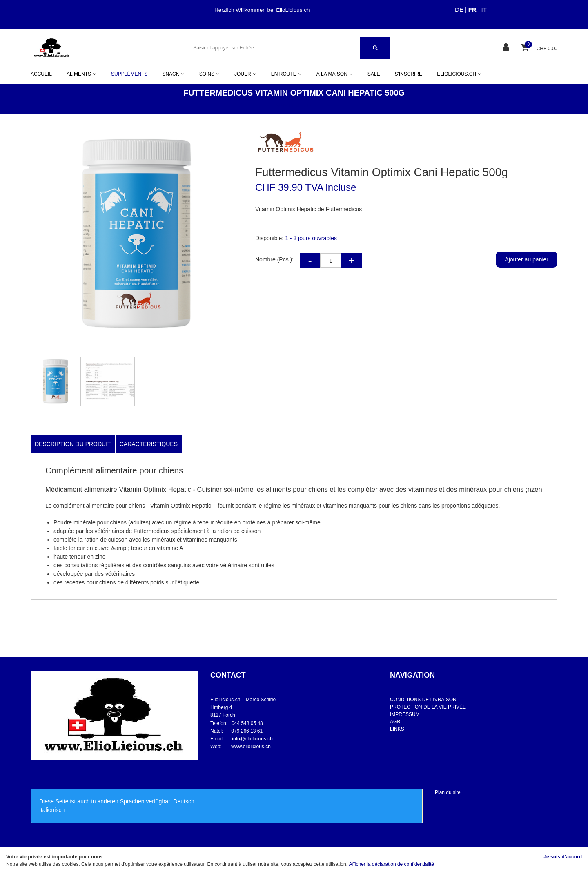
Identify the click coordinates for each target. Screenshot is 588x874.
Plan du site (448, 792)
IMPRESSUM (405, 714)
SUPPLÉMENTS (129, 74)
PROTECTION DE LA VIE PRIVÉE (428, 707)
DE (459, 10)
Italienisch (52, 810)
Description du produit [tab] (73, 444)
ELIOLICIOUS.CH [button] (459, 74)
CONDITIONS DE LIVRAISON (423, 700)
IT (484, 10)
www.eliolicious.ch (251, 747)
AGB (395, 722)
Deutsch (184, 801)
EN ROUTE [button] (286, 74)
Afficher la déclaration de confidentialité (391, 864)
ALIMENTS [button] (81, 74)
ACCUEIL (41, 74)
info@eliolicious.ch (252, 739)
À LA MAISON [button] (335, 74)
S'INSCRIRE (408, 74)
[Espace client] (507, 48)
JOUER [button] (245, 74)
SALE (374, 74)
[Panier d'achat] (526, 48)
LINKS (397, 729)
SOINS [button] (209, 74)
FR (472, 10)
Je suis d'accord (563, 857)
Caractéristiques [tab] (149, 444)
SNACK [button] (173, 74)
